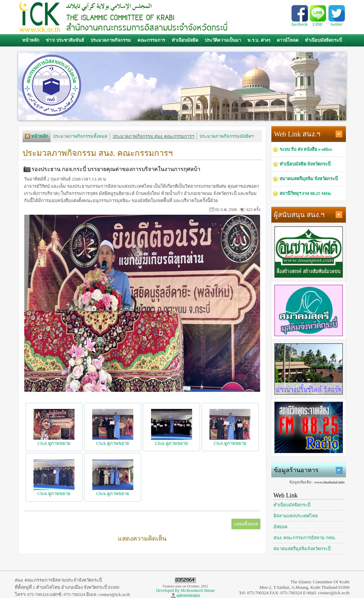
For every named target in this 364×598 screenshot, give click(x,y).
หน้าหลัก (31, 40)
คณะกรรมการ (151, 40)
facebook (300, 22)
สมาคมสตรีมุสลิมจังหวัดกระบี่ (302, 549)
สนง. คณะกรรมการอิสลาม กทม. (305, 538)
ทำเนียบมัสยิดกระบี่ (323, 40)
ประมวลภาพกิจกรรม (111, 40)
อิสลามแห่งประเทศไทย (296, 516)
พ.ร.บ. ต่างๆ (259, 40)
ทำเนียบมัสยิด (185, 40)
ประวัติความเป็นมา (223, 40)
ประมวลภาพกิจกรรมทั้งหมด (80, 136)
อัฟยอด (280, 527)
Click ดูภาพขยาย (54, 441)
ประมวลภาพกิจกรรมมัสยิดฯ (227, 136)
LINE (318, 22)
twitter (337, 22)
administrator (188, 596)
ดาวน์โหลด (288, 40)
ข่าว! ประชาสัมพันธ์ (65, 40)
